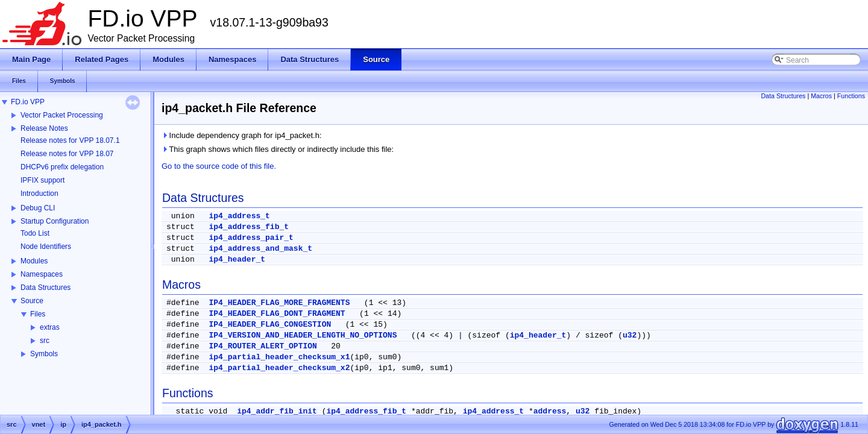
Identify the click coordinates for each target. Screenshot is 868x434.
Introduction (39, 193)
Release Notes (44, 128)
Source (32, 301)
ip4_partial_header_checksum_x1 (279, 357)
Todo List (35, 233)
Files (38, 314)
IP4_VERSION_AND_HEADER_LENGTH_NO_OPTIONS (303, 335)
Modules (34, 261)
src (45, 341)
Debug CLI (38, 208)
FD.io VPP (28, 102)
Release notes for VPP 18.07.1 (70, 140)
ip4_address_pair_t (251, 238)
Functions (851, 96)
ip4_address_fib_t (249, 227)
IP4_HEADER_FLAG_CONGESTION (270, 325)
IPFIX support (42, 180)
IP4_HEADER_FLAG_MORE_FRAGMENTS (279, 303)
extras (50, 327)
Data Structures (46, 288)
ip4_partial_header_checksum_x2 (279, 368)
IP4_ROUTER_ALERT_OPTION (263, 346)
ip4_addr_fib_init (277, 411)
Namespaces (42, 274)
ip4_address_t (239, 216)
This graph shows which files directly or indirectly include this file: (278, 149)
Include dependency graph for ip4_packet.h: (242, 135)
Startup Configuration (55, 221)
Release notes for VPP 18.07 (67, 154)
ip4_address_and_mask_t (260, 249)
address (550, 411)
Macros (821, 96)
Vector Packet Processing (62, 115)
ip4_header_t (237, 259)
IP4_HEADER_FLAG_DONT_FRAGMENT (277, 314)
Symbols (44, 354)
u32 (630, 335)
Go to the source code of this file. (219, 166)
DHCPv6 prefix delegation (62, 167)
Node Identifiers (46, 247)
